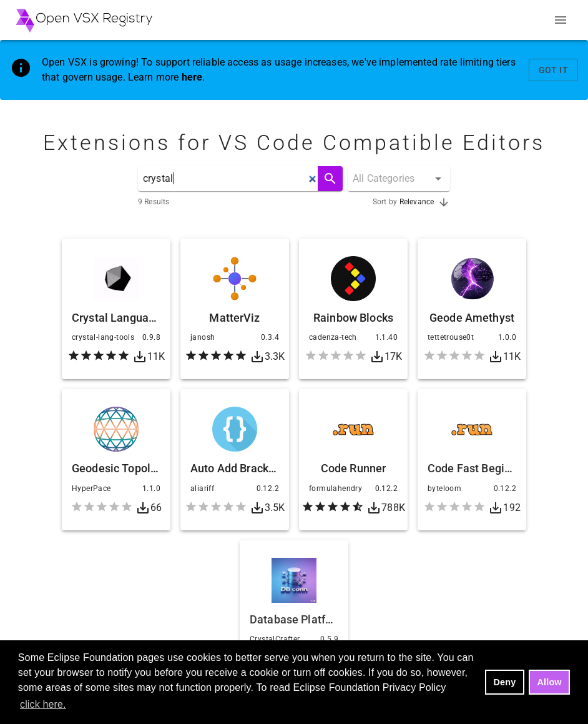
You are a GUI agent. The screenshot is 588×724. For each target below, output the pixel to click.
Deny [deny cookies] (505, 682)
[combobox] (401, 179)
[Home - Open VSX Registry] (84, 20)
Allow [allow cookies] (550, 682)
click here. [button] (43, 704)
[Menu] (561, 20)
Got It (553, 70)
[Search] (330, 179)
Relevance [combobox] (417, 202)
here (192, 77)
